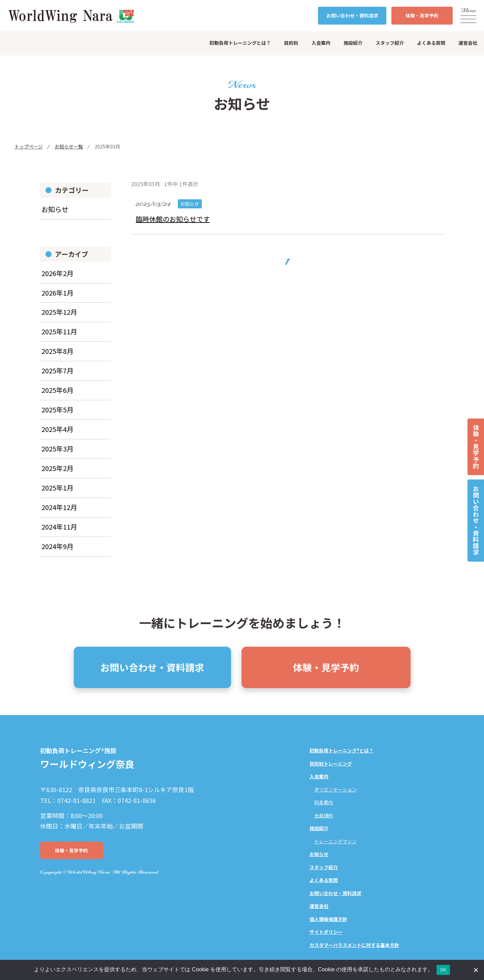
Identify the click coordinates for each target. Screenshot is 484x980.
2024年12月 (60, 512)
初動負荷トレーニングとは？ (240, 43)
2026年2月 (58, 278)
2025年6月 (58, 395)
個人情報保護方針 (328, 919)
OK (443, 970)
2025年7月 (58, 376)
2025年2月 (58, 473)
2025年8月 (58, 356)
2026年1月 (58, 297)
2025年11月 (60, 336)
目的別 (291, 43)
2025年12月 (60, 317)
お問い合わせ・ (352, 16)
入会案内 (321, 43)
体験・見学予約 (476, 447)
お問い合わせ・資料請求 (476, 520)
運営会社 (468, 43)
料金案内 (324, 803)
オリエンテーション (335, 790)
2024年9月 (58, 551)
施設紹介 (353, 43)
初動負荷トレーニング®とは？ (342, 751)
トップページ (29, 146)
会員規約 (324, 816)
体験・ (422, 16)
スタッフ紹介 (390, 43)
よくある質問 (431, 43)
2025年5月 (58, 415)
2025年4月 (58, 434)
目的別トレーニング (331, 764)
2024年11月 (60, 532)
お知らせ (55, 214)
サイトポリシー (326, 933)
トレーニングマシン (335, 842)
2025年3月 (58, 454)
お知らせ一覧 (69, 146)
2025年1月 (58, 493)
